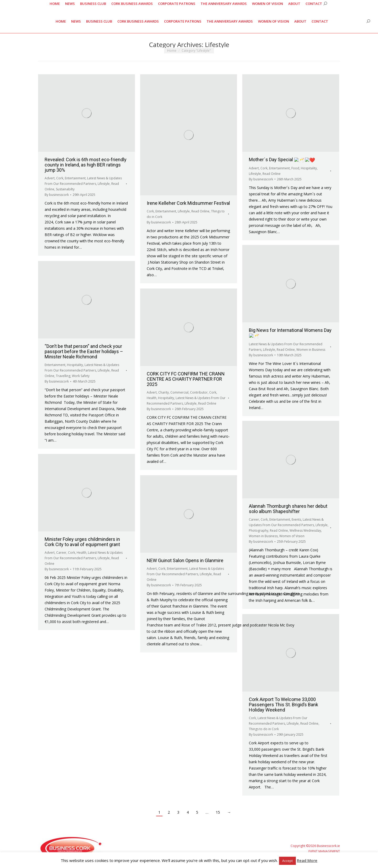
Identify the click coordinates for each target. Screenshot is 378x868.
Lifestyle (104, 184)
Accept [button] (287, 861)
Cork (60, 178)
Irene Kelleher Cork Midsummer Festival (188, 203)
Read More (307, 860)
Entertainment (75, 178)
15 (218, 812)
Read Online (200, 211)
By (57, 195)
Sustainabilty (65, 189)
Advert (50, 178)
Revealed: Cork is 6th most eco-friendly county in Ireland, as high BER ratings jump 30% (86, 165)
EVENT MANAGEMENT (324, 851)
